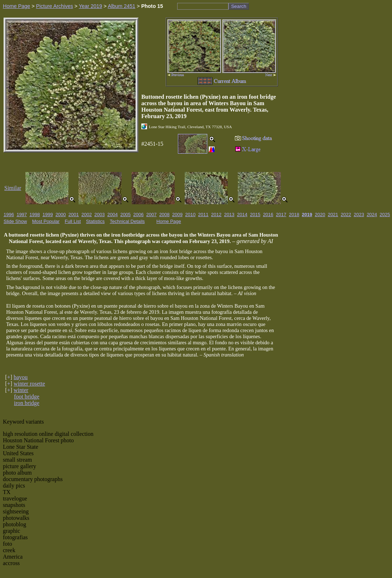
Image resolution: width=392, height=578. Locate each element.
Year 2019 (91, 6)
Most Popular (46, 221)
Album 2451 (121, 6)
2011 (203, 215)
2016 (268, 215)
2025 (385, 215)
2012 (216, 215)
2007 (152, 215)
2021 (333, 215)
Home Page (16, 6)
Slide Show (15, 221)
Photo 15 (152, 6)
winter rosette (29, 384)
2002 (87, 215)
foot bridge (27, 397)
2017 (281, 215)
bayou (21, 377)
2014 (242, 215)
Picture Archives (54, 6)
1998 (35, 215)
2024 (372, 215)
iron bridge (27, 403)
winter (21, 390)
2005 (125, 215)
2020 (320, 215)
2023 (359, 215)
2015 (255, 215)
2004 (112, 215)
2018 (294, 215)
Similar (13, 188)
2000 (61, 215)
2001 (74, 215)
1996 (9, 215)
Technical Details (127, 221)
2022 (346, 215)
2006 (139, 215)
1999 (48, 215)
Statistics (95, 221)
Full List (73, 221)
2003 (100, 215)
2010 (190, 215)
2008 (164, 215)
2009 (177, 215)
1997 (22, 215)
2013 (229, 215)
